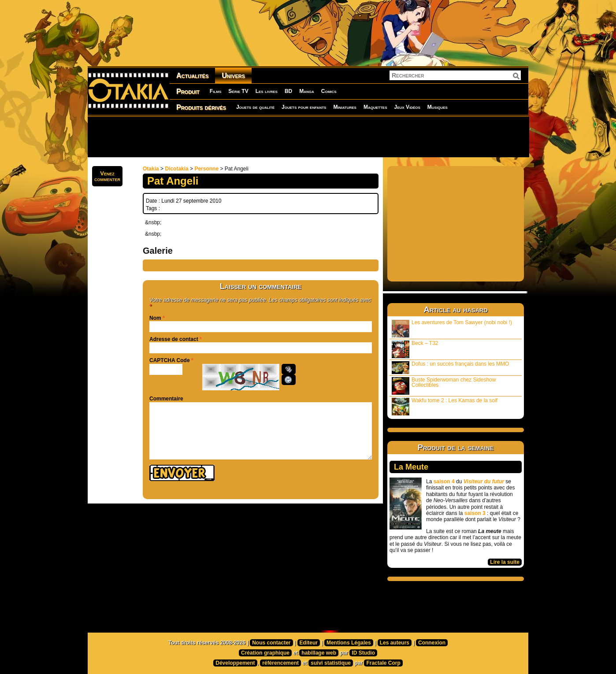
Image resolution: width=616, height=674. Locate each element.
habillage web (319, 653)
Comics (329, 91)
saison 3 (475, 513)
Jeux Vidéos (407, 107)
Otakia (151, 169)
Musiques (438, 107)
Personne (206, 169)
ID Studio (363, 653)
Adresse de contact (174, 339)
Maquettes (375, 107)
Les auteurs (395, 643)
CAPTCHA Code (170, 360)
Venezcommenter (107, 176)
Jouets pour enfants (304, 107)
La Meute (411, 467)
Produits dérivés (201, 107)
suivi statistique (331, 663)
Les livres (267, 91)
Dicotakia (176, 169)
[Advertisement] (308, 137)
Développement (235, 663)
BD (288, 91)
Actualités (192, 76)
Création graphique (265, 653)
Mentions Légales (349, 643)
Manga (307, 91)
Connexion (432, 643)
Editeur (309, 643)
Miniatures (345, 107)
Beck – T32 (415, 349)
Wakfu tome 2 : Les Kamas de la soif (445, 406)
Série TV (238, 91)
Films (215, 91)
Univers (233, 76)
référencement (280, 663)
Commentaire (166, 399)
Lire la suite (505, 562)
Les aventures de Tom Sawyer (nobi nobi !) (452, 328)
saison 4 (444, 481)
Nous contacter (271, 643)
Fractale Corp (383, 663)
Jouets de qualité (255, 107)
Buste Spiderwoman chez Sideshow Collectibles (444, 386)
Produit (188, 91)
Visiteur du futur (484, 481)
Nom (155, 318)
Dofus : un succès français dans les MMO (450, 367)
